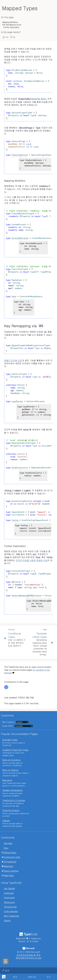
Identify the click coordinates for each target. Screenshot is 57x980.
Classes (6, 820)
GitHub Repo (10, 852)
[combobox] (27, 970)
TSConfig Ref (10, 907)
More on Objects (10, 770)
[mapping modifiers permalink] (2, 180)
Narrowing (7, 780)
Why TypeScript (11, 916)
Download (9, 893)
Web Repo (9, 875)
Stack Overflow (11, 871)
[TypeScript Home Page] (3, 977)
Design (7, 920)
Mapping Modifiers (10, 22)
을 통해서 (39, 99)
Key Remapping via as (12, 25)
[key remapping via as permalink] (2, 326)
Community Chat (12, 857)
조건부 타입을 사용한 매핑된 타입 (32, 560)
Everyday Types (10, 740)
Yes (5, 37)
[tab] (15, 977)
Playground (9, 902)
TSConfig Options (11, 810)
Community (9, 897)
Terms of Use (35, 958)
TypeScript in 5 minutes (14, 800)
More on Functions (11, 760)
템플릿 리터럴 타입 (13, 360)
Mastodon (9, 866)
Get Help (8, 843)
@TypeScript (10, 861)
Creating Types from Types (15, 750)
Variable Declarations (13, 790)
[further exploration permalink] (2, 546)
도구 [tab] (49, 977)
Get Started (9, 888)
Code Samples (11, 911)
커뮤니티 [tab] (32, 977)
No (13, 37)
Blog (6, 848)
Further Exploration (11, 27)
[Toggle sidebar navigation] (6, 961)
